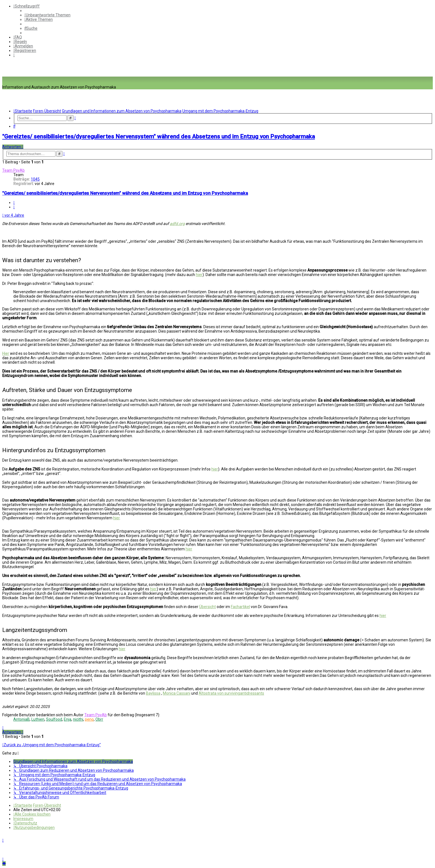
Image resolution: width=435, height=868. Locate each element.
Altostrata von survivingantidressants (231, 693)
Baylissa (153, 693)
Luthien (38, 719)
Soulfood (54, 719)
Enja (68, 719)
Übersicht (208, 607)
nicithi (78, 719)
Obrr (99, 719)
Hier (6, 353)
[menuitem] (47, 15)
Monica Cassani (177, 693)
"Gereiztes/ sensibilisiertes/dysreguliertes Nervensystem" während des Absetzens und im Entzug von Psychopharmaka (159, 136)
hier (199, 275)
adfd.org (177, 224)
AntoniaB (22, 719)
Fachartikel (240, 607)
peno (89, 719)
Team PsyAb (13, 170)
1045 (35, 179)
